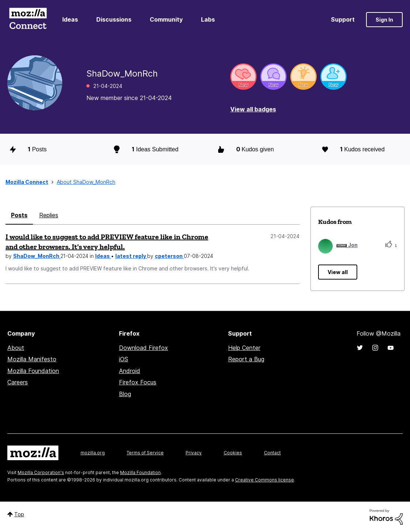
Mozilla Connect (28, 20)
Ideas (70, 19)
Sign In (384, 20)
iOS (124, 359)
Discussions (114, 19)
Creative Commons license (264, 480)
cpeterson (169, 256)
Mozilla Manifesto (32, 359)
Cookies (233, 453)
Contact (272, 453)
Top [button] (19, 514)
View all (338, 272)
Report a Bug (246, 359)
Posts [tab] (19, 215)
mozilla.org (93, 453)
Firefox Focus (138, 382)
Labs (208, 19)
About (16, 348)
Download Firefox (143, 348)
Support (343, 19)
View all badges (253, 109)
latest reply (131, 256)
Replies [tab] (49, 215)
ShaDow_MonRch (37, 256)
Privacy (194, 453)
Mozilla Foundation (33, 371)
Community (166, 19)
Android (130, 371)
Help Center (244, 348)
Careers (18, 382)
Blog (125, 394)
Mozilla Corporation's (41, 472)
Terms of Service (145, 453)
